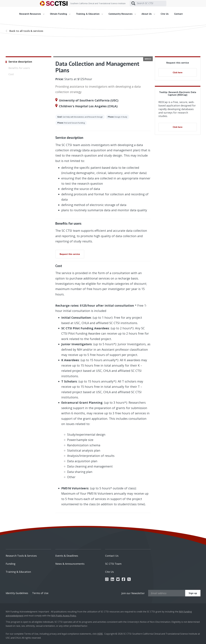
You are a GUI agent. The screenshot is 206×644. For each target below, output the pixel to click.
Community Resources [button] (122, 14)
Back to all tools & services (26, 31)
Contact (178, 14)
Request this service (70, 254)
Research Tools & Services (21, 556)
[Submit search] (133, 3)
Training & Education (18, 572)
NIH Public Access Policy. (64, 616)
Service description (20, 62)
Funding (11, 564)
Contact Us (112, 556)
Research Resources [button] (32, 14)
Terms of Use (40, 593)
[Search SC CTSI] (152, 3)
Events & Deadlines (67, 556)
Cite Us (165, 14)
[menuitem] (33, 14)
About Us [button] (148, 14)
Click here (178, 72)
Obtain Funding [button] (60, 14)
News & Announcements (70, 564)
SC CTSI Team (113, 564)
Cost (11, 74)
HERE (100, 634)
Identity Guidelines (17, 593)
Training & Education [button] (89, 14)
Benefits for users (19, 68)
